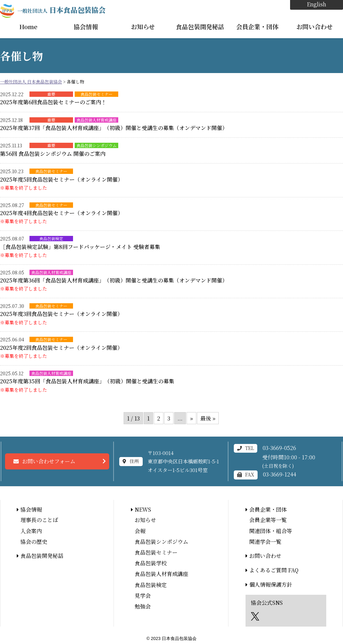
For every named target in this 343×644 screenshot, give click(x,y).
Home (28, 26)
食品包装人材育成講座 (96, 120)
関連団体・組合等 (271, 531)
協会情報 (86, 26)
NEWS (143, 509)
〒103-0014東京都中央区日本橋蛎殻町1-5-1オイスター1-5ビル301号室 (183, 461)
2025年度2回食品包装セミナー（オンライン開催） (61, 348)
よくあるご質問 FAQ (274, 570)
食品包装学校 (151, 563)
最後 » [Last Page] (208, 418)
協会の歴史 (34, 542)
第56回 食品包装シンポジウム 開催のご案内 (53, 154)
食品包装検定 (51, 239)
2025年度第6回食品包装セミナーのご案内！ (53, 102)
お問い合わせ (315, 26)
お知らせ (143, 26)
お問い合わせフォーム (49, 461)
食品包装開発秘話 (200, 26)
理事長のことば (39, 520)
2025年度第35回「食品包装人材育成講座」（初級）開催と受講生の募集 (87, 381)
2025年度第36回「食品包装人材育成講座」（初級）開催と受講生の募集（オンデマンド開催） (114, 280)
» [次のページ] (191, 418)
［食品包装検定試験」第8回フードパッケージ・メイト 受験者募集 (80, 247)
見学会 (143, 596)
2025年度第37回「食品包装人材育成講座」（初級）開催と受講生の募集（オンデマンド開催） (114, 128)
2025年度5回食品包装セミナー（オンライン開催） (61, 179)
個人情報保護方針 (271, 585)
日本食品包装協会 (61, 10)
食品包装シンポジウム (96, 145)
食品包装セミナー (96, 94)
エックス (255, 616)
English (317, 4)
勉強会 (143, 606)
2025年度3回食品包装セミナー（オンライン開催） (61, 314)
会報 (140, 531)
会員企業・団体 (257, 26)
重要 (51, 94)
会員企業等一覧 (268, 520)
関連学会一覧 (265, 542)
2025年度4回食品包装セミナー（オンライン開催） (61, 213)
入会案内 (31, 531)
